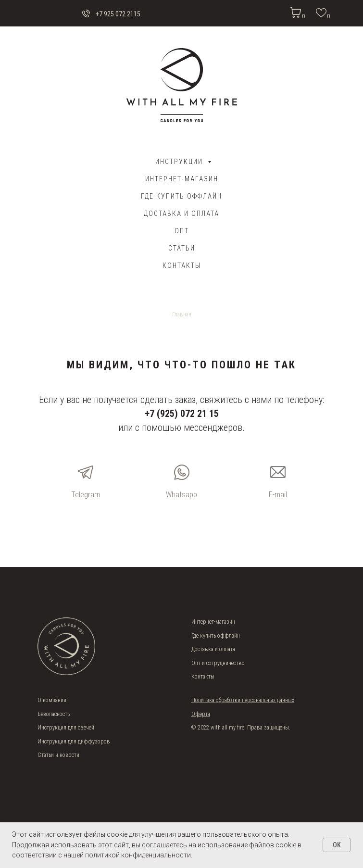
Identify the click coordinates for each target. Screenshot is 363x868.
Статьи (182, 248)
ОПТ (182, 231)
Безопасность (54, 714)
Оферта (201, 714)
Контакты (182, 265)
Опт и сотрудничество (218, 663)
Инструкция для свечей (66, 728)
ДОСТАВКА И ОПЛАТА (181, 214)
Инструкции (180, 162)
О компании (52, 700)
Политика (204, 700)
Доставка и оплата (213, 649)
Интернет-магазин (182, 179)
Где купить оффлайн (181, 196)
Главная (182, 314)
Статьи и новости (58, 755)
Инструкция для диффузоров (74, 742)
